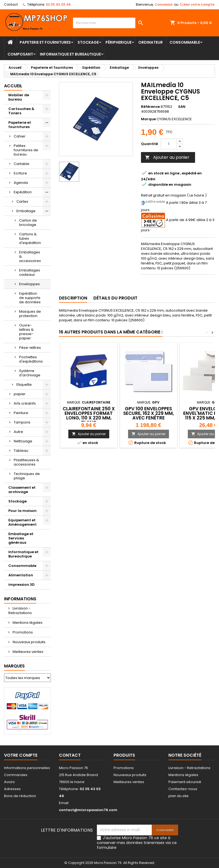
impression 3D (22, 585)
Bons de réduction (20, 796)
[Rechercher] (109, 23)
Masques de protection (30, 314)
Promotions (22, 632)
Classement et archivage (22, 490)
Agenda (21, 183)
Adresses (12, 789)
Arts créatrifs (25, 403)
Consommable (185, 42)
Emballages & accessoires (30, 256)
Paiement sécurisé (185, 782)
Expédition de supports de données (30, 298)
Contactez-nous (183, 789)
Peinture (21, 413)
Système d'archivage (30, 373)
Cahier (20, 136)
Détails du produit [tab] (115, 298)
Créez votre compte (197, 4)
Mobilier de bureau (19, 97)
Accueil (13, 86)
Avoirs (9, 782)
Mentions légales (27, 623)
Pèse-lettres (30, 348)
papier (20, 394)
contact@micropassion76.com (88, 810)
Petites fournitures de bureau (26, 150)
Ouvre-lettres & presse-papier (26, 332)
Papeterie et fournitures (45, 42)
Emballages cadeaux (30, 272)
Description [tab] (73, 298)
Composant (20, 54)
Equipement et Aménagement (22, 522)
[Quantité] (169, 144)
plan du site (179, 796)
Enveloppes (29, 284)
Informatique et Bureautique (70, 54)
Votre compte (21, 755)
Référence (150, 107)
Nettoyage (23, 441)
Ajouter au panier (167, 157)
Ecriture (20, 173)
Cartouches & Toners (21, 111)
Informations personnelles (27, 768)
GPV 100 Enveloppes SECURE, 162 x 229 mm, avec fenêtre (149, 413)
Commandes (16, 775)
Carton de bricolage (28, 223)
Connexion (164, 4)
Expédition (23, 192)
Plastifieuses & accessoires (26, 462)
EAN (182, 107)
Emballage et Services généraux (21, 538)
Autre (18, 432)
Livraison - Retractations (20, 611)
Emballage (26, 211)
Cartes (22, 201)
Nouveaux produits (29, 642)
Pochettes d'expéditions (31, 359)
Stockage (88, 42)
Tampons (22, 422)
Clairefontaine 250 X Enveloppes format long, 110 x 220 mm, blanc (89, 416)
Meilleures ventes (28, 652)
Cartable (22, 164)
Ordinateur (151, 42)
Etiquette (24, 385)
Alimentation (21, 575)
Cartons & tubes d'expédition (30, 238)
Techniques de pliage (27, 476)
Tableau (21, 451)
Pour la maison (22, 511)
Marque (148, 119)
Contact (11, 4)
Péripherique (119, 42)
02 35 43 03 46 (58, 4)
